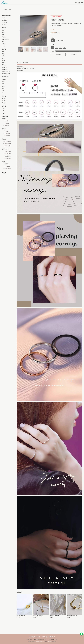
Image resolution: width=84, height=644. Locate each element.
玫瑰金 (63, 41)
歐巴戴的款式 (8, 158)
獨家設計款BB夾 (6, 76)
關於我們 (44, 637)
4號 (57, 47)
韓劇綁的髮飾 (8, 151)
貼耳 (3, 30)
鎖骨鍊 (4, 98)
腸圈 (3, 56)
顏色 (53, 38)
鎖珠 (3, 86)
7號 (61, 47)
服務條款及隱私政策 (35, 637)
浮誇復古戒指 (8, 146)
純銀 (5, 173)
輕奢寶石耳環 (8, 141)
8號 (64, 47)
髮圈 (3, 54)
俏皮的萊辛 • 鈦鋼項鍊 (72, 616)
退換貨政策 (52, 637)
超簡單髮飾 (7, 133)
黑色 (58, 41)
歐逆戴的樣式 (8, 156)
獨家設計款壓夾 (6, 74)
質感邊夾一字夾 (6, 72)
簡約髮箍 (4, 67)
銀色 (53, 41)
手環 (3, 111)
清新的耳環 (7, 131)
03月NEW (5, 18)
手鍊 (3, 91)
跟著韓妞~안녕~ (6, 149)
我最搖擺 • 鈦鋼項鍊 (38, 616)
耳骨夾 (4, 44)
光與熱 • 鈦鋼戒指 (21, 616)
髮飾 (5, 49)
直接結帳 (58, 54)
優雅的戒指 (7, 136)
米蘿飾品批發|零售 (40, 641)
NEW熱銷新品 (7, 16)
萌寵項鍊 (7, 164)
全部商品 (5, 9)
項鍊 (3, 88)
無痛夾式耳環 (5, 39)
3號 (53, 47)
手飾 (5, 106)
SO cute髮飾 (7, 166)
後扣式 (4, 41)
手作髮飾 (7, 121)
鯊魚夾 (4, 63)
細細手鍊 (7, 126)
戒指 (3, 93)
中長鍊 (4, 101)
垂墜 (3, 32)
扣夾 (3, 52)
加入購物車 (74, 54)
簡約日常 (4, 129)
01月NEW (5, 22)
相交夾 (4, 60)
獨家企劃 (6, 116)
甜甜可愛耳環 (8, 169)
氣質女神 (4, 119)
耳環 (5, 28)
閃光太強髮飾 (8, 144)
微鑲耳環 (7, 123)
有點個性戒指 (8, 154)
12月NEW (5, 25)
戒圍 (53, 45)
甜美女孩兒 (5, 162)
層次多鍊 (4, 103)
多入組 (4, 46)
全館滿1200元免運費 (56, 17)
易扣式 (4, 37)
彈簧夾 (4, 65)
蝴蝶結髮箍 (5, 69)
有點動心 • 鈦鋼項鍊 (55, 616)
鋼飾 (10, 9)
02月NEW (5, 20)
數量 (53, 51)
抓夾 (3, 58)
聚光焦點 (4, 139)
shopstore (50, 641)
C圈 (3, 35)
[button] (47, 30)
